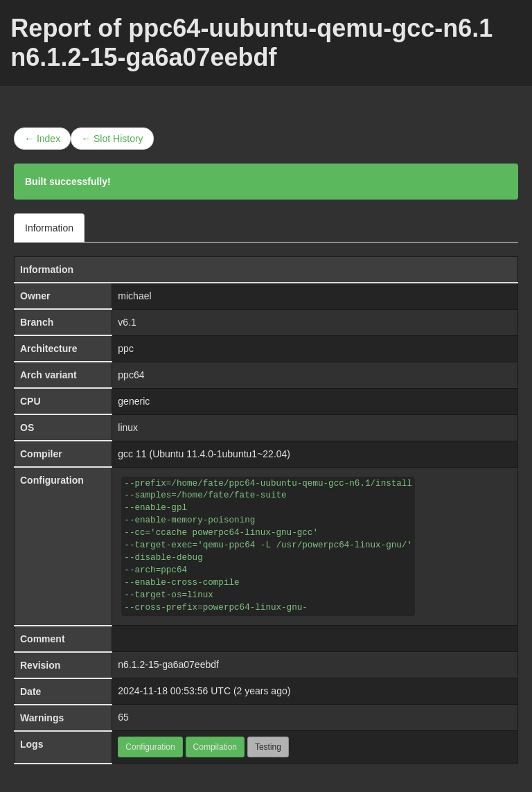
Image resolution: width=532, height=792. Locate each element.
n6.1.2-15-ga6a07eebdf (168, 665)
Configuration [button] (150, 747)
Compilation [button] (215, 747)
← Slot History (112, 139)
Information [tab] (49, 228)
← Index (42, 139)
